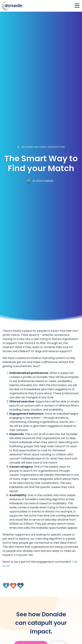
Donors (29, 147)
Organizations (56, 147)
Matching (40, 147)
